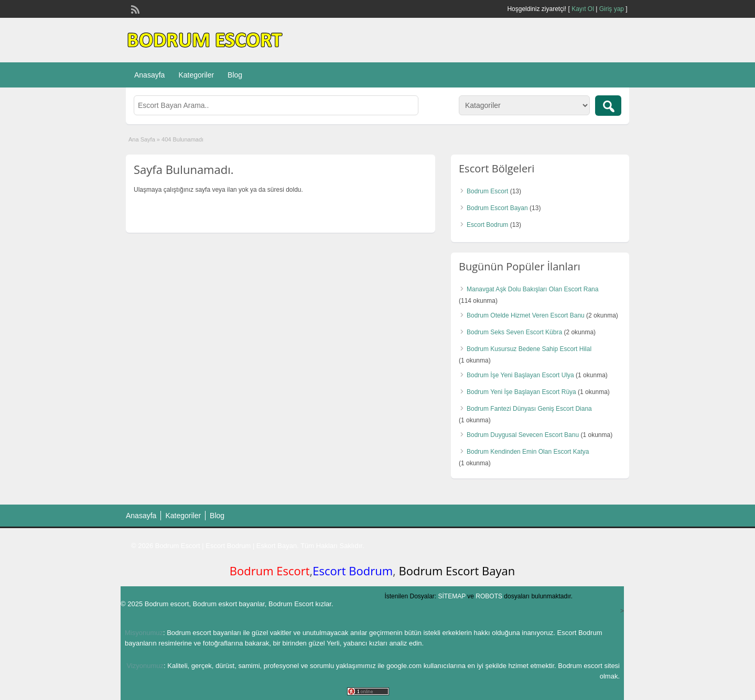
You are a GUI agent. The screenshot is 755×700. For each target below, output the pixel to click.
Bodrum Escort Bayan (497, 208)
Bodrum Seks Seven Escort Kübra (514, 332)
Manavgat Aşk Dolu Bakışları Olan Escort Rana (532, 289)
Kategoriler (196, 75)
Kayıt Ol (583, 9)
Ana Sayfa (142, 139)
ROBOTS (489, 596)
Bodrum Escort (487, 191)
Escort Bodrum (487, 225)
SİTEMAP (452, 596)
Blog (235, 75)
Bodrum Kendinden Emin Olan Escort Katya (528, 452)
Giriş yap (612, 9)
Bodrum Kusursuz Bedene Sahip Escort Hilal (529, 349)
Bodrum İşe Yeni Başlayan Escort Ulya (520, 375)
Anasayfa (149, 75)
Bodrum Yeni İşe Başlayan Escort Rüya (521, 392)
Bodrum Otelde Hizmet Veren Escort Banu (526, 315)
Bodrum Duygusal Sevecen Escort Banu (523, 435)
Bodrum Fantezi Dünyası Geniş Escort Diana (529, 409)
